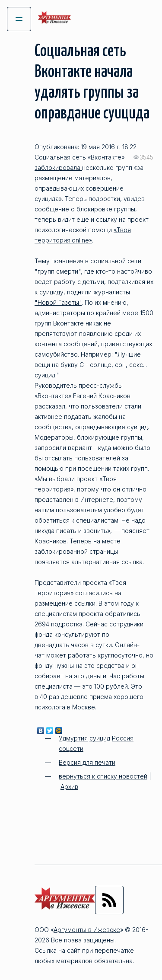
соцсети (71, 749)
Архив (69, 787)
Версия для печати (87, 762)
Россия (123, 738)
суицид (100, 738)
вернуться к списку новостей (103, 776)
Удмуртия (73, 738)
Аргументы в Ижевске (87, 930)
